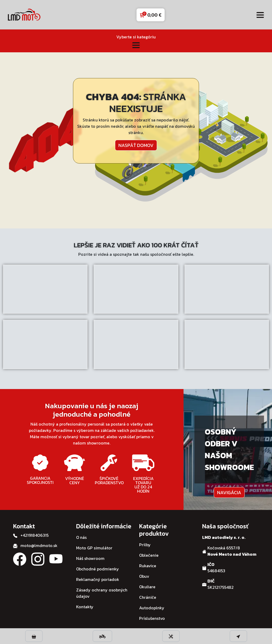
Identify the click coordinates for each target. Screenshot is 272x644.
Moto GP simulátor (94, 548)
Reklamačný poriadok (98, 579)
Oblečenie (149, 555)
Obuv (144, 576)
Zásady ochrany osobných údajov (102, 593)
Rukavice (148, 566)
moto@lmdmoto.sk (39, 545)
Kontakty (85, 607)
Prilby (145, 545)
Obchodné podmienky (98, 569)
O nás (81, 537)
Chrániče (148, 597)
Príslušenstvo (152, 618)
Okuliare (147, 587)
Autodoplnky (152, 608)
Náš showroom (90, 558)
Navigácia (229, 492)
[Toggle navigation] (260, 15)
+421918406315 (35, 535)
